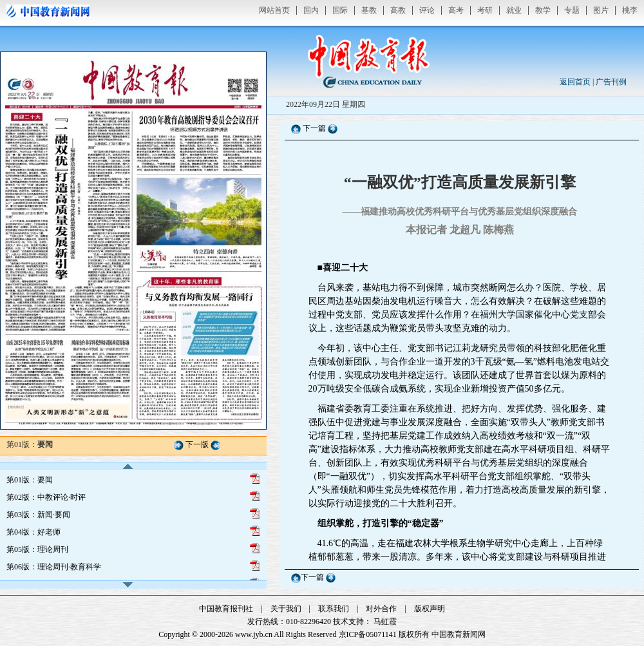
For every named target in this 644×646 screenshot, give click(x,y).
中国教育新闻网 (459, 634)
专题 (572, 10)
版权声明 (430, 609)
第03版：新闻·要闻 (38, 515)
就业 (514, 10)
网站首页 (274, 10)
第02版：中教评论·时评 (46, 497)
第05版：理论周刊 (37, 549)
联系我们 (334, 609)
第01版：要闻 (30, 480)
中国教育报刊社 (226, 609)
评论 (427, 10)
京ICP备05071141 (368, 634)
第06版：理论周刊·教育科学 (54, 567)
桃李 (630, 10)
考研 (485, 10)
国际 (340, 10)
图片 (601, 10)
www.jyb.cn (254, 634)
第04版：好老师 (33, 532)
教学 (543, 10)
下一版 (197, 444)
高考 (456, 10)
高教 (398, 10)
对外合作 (381, 609)
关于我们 (286, 609)
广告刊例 (611, 82)
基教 (369, 10)
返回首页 (575, 82)
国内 (311, 10)
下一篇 (315, 128)
